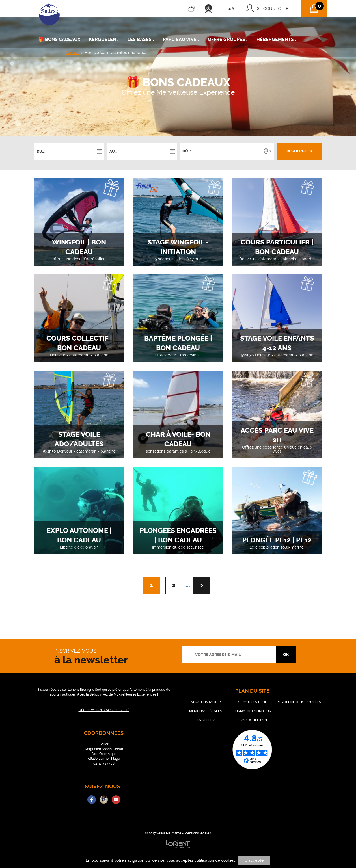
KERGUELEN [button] (104, 39)
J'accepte (254, 860)
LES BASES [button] (141, 39)
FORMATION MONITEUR (252, 711)
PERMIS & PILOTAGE (252, 720)
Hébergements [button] (277, 39)
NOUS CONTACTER (206, 702)
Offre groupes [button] (228, 39)
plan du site (252, 691)
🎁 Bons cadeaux (59, 39)
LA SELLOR (206, 720)
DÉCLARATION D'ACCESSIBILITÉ (104, 710)
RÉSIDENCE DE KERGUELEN (299, 702)
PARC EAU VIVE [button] (181, 39)
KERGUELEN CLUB (252, 702)
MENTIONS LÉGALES (206, 711)
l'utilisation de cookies (215, 860)
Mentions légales (198, 833)
